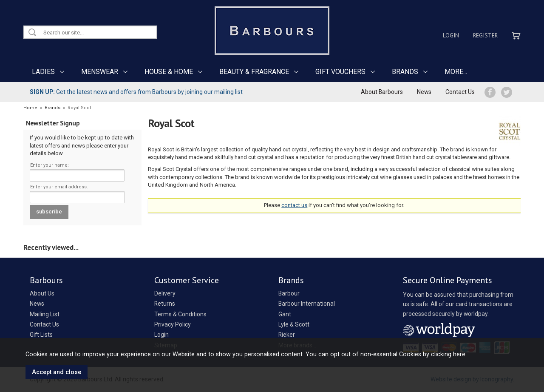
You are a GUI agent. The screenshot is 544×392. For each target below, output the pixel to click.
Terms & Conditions (180, 314)
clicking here (448, 354)
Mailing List (45, 314)
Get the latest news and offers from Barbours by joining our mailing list (136, 92)
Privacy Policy (173, 324)
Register (485, 35)
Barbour (289, 293)
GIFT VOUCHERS (340, 72)
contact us (294, 205)
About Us (42, 293)
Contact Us (460, 92)
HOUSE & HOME (169, 72)
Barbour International (307, 304)
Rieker (287, 335)
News (424, 92)
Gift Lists (41, 335)
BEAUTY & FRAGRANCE (254, 72)
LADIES (43, 72)
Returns (165, 304)
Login (451, 35)
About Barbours (382, 92)
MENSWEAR (100, 72)
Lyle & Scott (294, 324)
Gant (285, 314)
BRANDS (405, 72)
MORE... (456, 72)
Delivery (165, 293)
